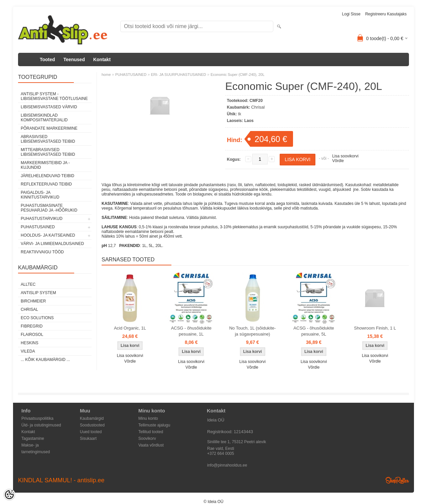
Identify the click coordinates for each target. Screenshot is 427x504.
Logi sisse (351, 14)
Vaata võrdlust (151, 445)
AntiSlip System (38, 293)
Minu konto (148, 418)
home (106, 75)
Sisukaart (88, 438)
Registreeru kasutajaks (386, 14)
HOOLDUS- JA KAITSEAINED (48, 235)
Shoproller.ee (397, 480)
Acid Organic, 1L (130, 328)
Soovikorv (147, 438)
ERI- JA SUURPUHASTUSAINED (179, 75)
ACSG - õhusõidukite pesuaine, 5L (314, 331)
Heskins (30, 343)
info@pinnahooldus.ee (227, 465)
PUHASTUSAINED (38, 227)
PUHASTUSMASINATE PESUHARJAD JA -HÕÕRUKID (49, 208)
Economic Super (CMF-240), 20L (237, 75)
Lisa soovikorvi (345, 156)
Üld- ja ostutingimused (41, 425)
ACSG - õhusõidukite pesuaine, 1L (191, 331)
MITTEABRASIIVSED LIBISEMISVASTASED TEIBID (48, 152)
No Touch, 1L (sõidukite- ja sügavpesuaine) (252, 331)
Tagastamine (33, 438)
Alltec (28, 284)
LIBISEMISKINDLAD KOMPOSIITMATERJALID (44, 118)
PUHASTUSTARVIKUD (42, 219)
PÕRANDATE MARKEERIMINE (49, 128)
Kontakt (102, 59)
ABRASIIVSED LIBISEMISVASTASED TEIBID (48, 139)
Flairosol (32, 335)
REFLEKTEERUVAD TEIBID (46, 184)
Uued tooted (91, 432)
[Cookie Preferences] (9, 495)
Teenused (74, 59)
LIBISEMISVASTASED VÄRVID (49, 107)
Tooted (47, 59)
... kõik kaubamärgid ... (45, 360)
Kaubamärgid (92, 418)
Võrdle (338, 161)
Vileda (28, 351)
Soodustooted (92, 425)
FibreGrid (32, 326)
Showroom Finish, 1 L (375, 328)
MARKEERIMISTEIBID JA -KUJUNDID (45, 165)
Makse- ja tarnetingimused (36, 446)
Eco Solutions (37, 318)
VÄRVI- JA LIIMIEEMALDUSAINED (52, 244)
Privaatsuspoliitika (37, 418)
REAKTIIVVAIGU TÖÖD (42, 252)
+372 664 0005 (221, 454)
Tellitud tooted (151, 432)
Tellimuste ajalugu (154, 425)
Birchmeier (33, 301)
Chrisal (29, 309)
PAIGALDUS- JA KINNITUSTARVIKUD (40, 195)
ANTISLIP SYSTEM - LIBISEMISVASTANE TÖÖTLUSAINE (54, 96)
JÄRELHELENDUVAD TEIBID (47, 176)
